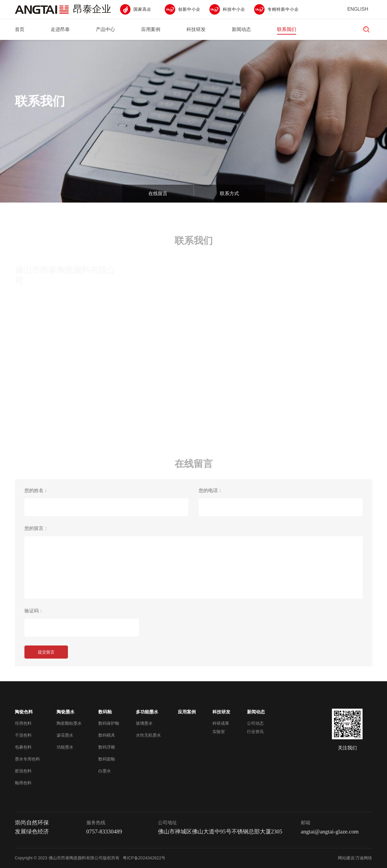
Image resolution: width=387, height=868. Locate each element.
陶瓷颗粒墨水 (69, 723)
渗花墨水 (65, 735)
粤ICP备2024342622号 (144, 858)
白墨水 (105, 771)
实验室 (219, 732)
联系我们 (287, 29)
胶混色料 (23, 771)
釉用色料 (23, 783)
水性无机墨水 (148, 735)
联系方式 (229, 193)
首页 (20, 29)
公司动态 (255, 723)
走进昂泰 (60, 29)
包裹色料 (23, 747)
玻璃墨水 (144, 723)
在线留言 (158, 193)
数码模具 (107, 735)
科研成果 (221, 723)
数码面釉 (107, 759)
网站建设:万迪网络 (355, 858)
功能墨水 (65, 747)
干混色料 (23, 735)
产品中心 (105, 29)
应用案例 (151, 29)
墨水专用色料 (27, 759)
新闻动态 (241, 29)
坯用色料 (23, 723)
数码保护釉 (109, 723)
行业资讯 (255, 732)
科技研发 (196, 29)
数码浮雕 (107, 747)
